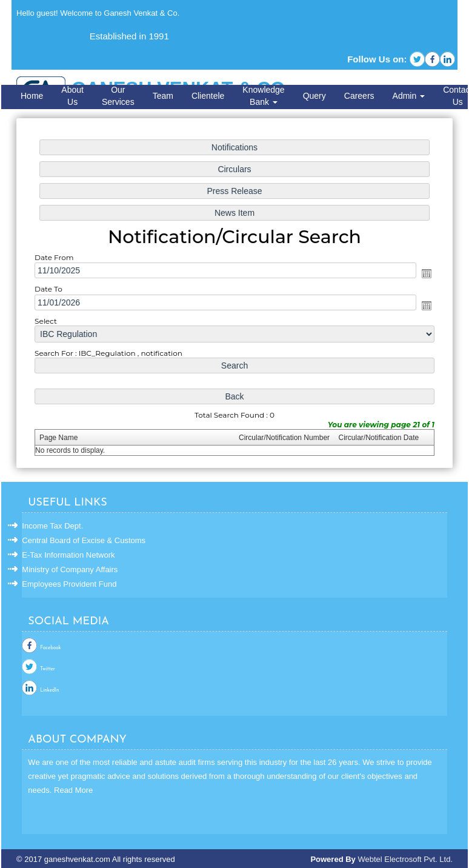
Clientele (208, 96)
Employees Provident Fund (69, 584)
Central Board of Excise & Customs (84, 540)
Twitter (47, 669)
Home (32, 96)
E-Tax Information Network (68, 555)
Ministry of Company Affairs (70, 569)
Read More (73, 790)
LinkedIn (49, 690)
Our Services (118, 96)
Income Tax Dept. (52, 526)
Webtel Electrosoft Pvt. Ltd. (405, 859)
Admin (409, 96)
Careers (359, 96)
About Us (72, 96)
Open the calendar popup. (424, 274)
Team (163, 96)
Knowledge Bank (263, 96)
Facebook (50, 648)
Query (314, 96)
